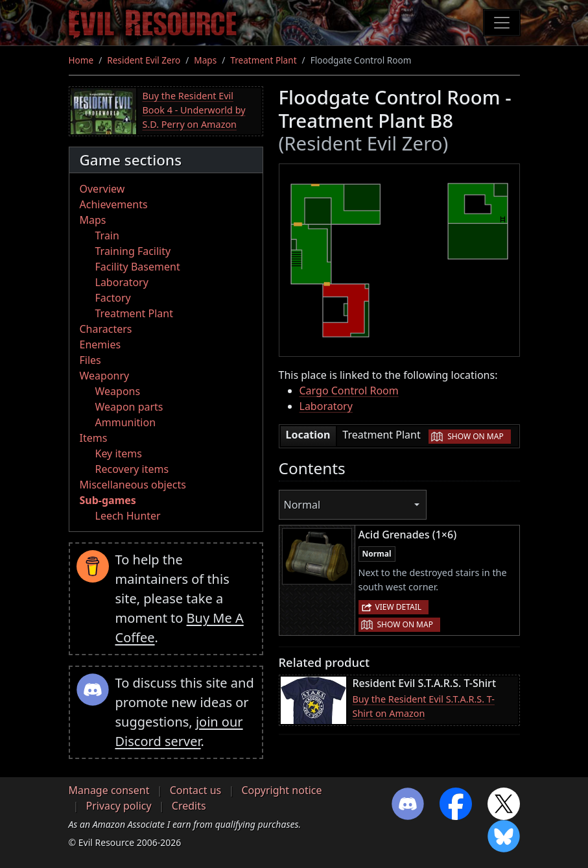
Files (90, 360)
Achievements (114, 204)
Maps (205, 60)
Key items (119, 453)
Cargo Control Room (349, 391)
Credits (189, 806)
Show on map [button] (475, 436)
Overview (102, 189)
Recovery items (132, 469)
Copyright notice (281, 790)
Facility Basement (138, 267)
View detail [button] (399, 607)
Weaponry (105, 376)
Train (107, 235)
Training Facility (133, 251)
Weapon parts (129, 407)
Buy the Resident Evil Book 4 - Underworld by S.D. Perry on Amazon (194, 110)
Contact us (196, 790)
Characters (106, 329)
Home (81, 60)
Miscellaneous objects (133, 485)
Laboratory (122, 282)
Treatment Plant (263, 60)
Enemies (100, 344)
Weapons (118, 391)
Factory (113, 298)
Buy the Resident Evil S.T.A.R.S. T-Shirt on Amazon (424, 706)
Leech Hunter (128, 516)
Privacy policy (119, 806)
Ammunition (126, 422)
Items (94, 438)
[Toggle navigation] (502, 23)
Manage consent (109, 790)
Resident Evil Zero (144, 60)
